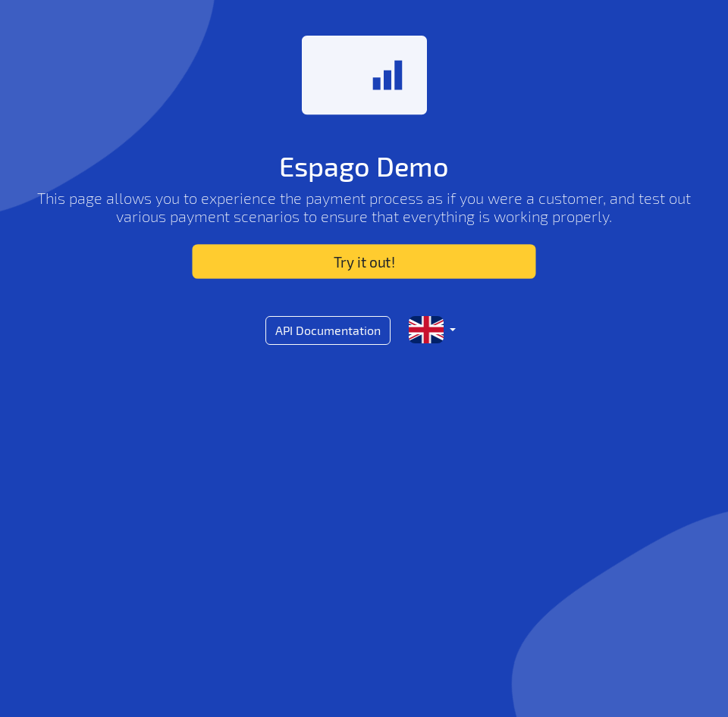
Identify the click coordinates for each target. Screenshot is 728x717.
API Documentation (328, 330)
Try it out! (364, 261)
